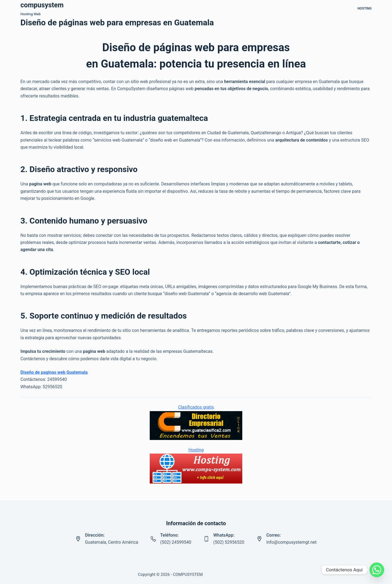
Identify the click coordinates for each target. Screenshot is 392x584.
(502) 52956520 (229, 542)
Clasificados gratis (196, 407)
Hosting (365, 8)
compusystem (42, 5)
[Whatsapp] (377, 570)
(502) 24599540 (176, 542)
